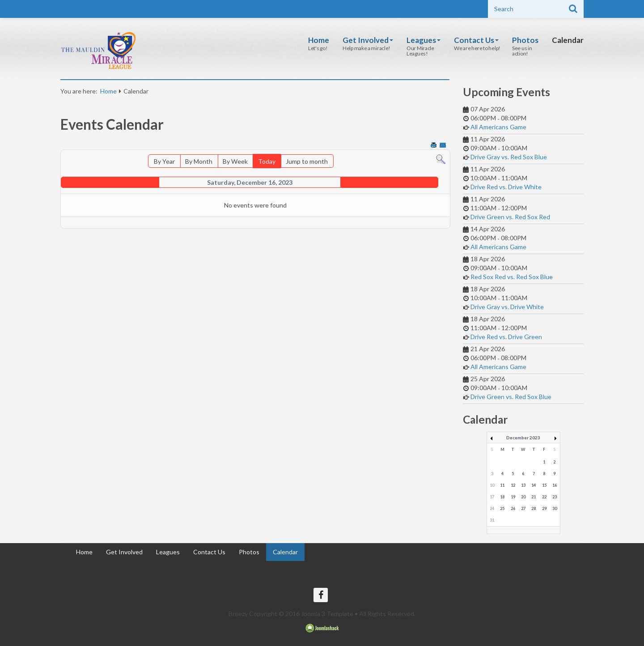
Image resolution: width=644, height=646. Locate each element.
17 (492, 497)
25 (502, 508)
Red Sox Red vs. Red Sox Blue (512, 277)
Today (267, 161)
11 (502, 485)
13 (523, 485)
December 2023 (523, 438)
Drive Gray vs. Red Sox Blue (509, 157)
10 (492, 485)
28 (534, 508)
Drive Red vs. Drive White (506, 187)
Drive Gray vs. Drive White (507, 307)
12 (513, 485)
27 (523, 508)
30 (555, 508)
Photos (525, 40)
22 (544, 497)
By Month (199, 161)
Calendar (568, 40)
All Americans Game (498, 127)
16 (555, 485)
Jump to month (307, 161)
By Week (235, 161)
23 (555, 497)
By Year (164, 161)
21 (534, 497)
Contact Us (476, 40)
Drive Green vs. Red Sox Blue (511, 397)
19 (513, 497)
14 (534, 485)
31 (492, 520)
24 (492, 508)
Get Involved (368, 40)
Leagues (424, 40)
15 (544, 485)
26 (513, 508)
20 (523, 497)
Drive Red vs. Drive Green (506, 337)
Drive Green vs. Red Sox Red (510, 217)
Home (319, 40)
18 (502, 497)
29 (544, 508)
